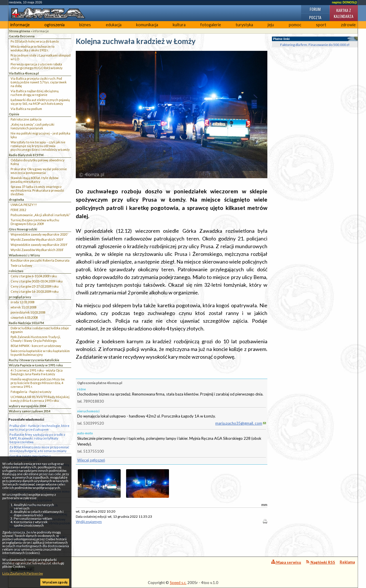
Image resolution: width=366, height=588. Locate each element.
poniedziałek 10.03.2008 (28, 312)
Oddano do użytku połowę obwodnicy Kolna (38, 162)
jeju (271, 25)
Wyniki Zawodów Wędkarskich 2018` (37, 250)
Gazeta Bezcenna (22, 36)
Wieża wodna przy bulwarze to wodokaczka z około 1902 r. (32, 48)
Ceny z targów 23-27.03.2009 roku (35, 286)
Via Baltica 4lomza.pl (24, 73)
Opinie (14, 114)
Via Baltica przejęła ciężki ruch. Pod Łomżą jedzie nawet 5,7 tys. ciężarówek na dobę (39, 82)
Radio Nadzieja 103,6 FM (26, 323)
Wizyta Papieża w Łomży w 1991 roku (36, 365)
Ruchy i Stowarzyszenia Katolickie (34, 360)
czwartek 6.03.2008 (24, 317)
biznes (85, 25)
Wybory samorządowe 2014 (30, 411)
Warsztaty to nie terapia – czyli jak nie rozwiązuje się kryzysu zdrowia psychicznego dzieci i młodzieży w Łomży (40, 146)
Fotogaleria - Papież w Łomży (31, 392)
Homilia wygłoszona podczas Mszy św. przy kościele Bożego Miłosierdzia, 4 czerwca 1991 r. (38, 383)
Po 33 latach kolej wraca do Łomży (35, 41)
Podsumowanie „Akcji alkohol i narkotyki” (40, 215)
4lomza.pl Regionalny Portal (36, 566)
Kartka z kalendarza (344, 13)
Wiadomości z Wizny (24, 255)
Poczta (315, 17)
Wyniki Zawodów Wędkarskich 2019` (37, 239)
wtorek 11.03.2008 (23, 307)
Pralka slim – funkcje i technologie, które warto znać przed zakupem (39, 428)
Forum (315, 9)
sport (321, 25)
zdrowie (348, 25)
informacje (20, 25)
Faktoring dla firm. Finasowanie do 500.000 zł (315, 45)
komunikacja (147, 25)
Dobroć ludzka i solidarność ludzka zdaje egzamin (40, 330)
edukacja (114, 25)
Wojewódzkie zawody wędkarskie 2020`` (40, 234)
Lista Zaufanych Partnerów (23, 573)
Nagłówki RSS (320, 562)
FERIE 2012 (18, 210)
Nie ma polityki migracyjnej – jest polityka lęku (40, 135)
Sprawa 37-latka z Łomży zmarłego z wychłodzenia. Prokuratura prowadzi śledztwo (37, 190)
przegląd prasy (20, 297)
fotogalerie (211, 25)
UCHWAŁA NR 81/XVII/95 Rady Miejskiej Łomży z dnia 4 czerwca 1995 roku (40, 399)
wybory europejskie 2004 (27, 406)
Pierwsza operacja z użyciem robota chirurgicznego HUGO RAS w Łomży (37, 66)
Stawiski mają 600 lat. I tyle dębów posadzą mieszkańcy (34, 180)
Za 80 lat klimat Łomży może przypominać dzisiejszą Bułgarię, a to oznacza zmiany (39, 449)
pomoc (295, 25)
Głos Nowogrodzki (23, 229)
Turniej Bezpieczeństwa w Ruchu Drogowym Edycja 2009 (35, 222)
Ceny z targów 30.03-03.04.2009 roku (37, 281)
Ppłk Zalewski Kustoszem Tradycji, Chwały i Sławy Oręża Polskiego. (36, 339)
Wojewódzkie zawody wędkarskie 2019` (39, 245)
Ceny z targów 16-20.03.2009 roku (35, 291)
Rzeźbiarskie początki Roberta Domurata (40, 260)
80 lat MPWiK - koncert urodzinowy (36, 346)
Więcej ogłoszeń (91, 460)
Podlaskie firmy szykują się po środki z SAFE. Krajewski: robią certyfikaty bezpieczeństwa (37, 438)
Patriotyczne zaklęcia (26, 119)
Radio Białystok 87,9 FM (26, 155)
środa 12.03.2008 (22, 302)
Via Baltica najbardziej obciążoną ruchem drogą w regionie (35, 93)
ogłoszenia (54, 25)
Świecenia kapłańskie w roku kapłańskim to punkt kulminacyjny (40, 353)
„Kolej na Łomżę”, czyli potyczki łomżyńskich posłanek (32, 126)
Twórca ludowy (21, 265)
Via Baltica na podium (26, 109)
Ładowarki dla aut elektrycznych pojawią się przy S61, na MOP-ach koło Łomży (40, 102)
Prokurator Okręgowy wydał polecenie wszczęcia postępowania (39, 171)
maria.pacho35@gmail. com (239, 423)
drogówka (16, 199)
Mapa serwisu (286, 562)
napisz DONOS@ (345, 2)
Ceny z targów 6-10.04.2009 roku (34, 276)
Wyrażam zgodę (55, 582)
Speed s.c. (178, 583)
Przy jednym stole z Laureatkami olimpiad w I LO (41, 57)
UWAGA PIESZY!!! (24, 205)
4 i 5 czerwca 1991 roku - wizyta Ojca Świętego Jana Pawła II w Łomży (37, 372)
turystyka (244, 25)
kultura (179, 25)
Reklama (347, 562)
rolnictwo (16, 271)
